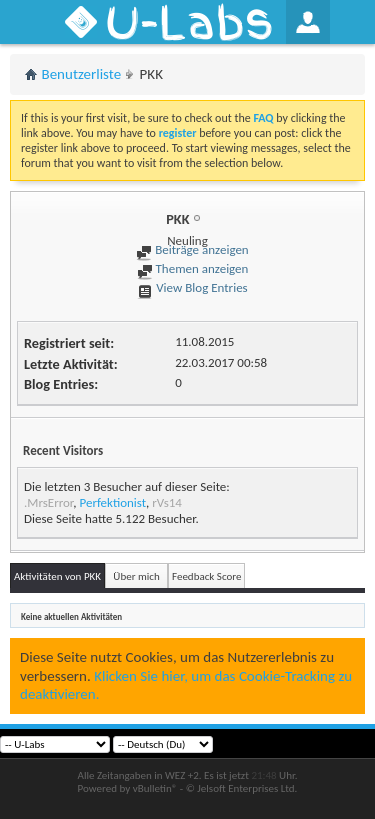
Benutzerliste (82, 74)
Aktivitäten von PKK (57, 576)
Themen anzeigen (193, 268)
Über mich (136, 576)
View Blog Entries (192, 287)
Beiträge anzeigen (192, 249)
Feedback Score (206, 576)
